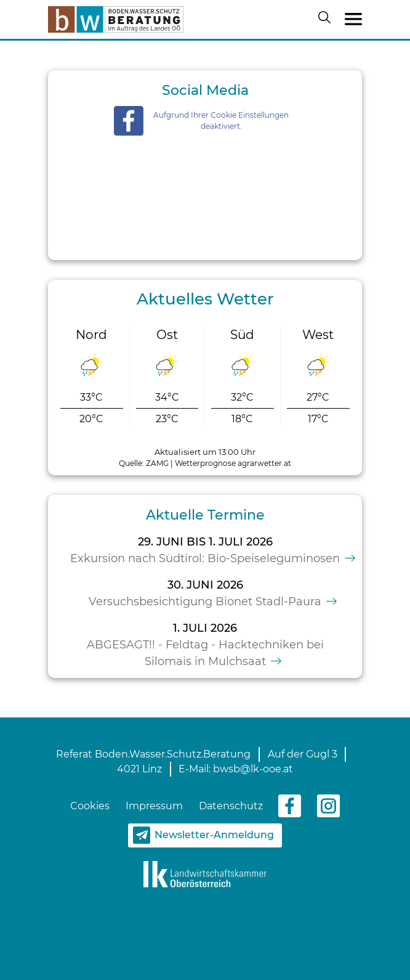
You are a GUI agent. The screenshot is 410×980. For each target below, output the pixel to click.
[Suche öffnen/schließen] (327, 20)
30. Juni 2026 (205, 585)
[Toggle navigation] (353, 20)
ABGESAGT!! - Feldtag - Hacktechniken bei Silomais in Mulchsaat (205, 653)
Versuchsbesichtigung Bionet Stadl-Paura (205, 602)
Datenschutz (231, 806)
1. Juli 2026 (205, 628)
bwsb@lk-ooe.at (253, 769)
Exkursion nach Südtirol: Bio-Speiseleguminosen (205, 558)
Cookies (90, 806)
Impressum (154, 806)
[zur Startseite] (116, 19)
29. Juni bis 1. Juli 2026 (205, 542)
